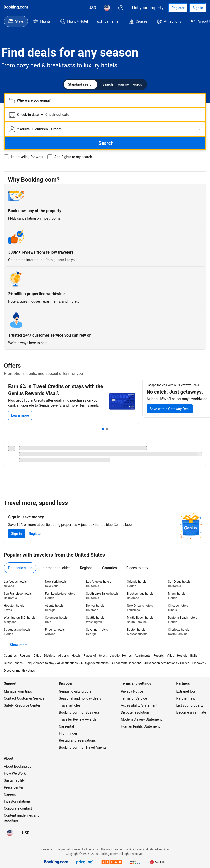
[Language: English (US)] (107, 8)
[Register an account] (178, 8)
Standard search (81, 84)
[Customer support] (121, 8)
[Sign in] (198, 8)
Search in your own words (122, 84)
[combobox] (109, 100)
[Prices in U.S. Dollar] (92, 8)
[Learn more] (20, 415)
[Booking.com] (16, 7)
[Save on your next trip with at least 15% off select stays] (170, 409)
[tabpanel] (105, 614)
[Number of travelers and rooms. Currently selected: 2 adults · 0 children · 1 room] (105, 129)
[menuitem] (16, 21)
